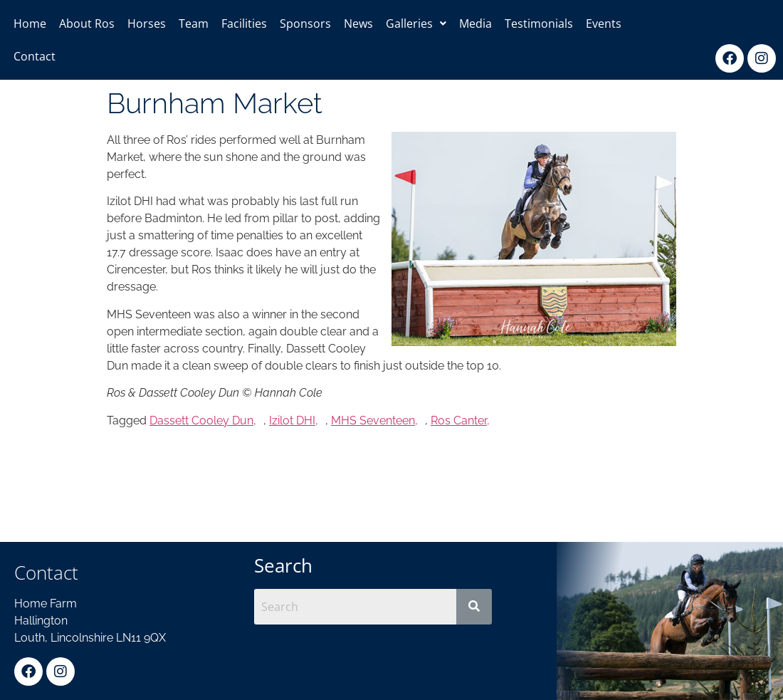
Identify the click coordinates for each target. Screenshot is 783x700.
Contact (35, 56)
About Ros (87, 23)
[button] (416, 23)
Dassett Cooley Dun (201, 420)
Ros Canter (459, 420)
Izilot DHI (292, 420)
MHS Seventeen (373, 420)
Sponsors (305, 23)
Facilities (244, 23)
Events (604, 23)
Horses (147, 23)
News (358, 23)
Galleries (416, 23)
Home (30, 23)
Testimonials (539, 23)
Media (475, 23)
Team (194, 23)
